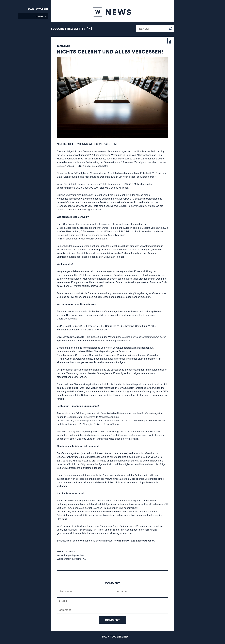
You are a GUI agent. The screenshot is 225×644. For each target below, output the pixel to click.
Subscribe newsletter (68, 29)
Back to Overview (115, 636)
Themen (38, 16)
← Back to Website (37, 9)
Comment (112, 620)
